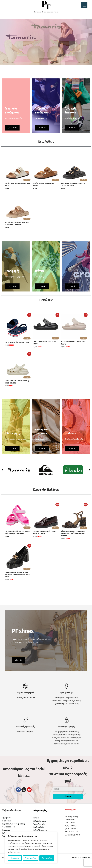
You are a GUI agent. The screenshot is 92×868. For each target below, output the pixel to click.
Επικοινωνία (6, 830)
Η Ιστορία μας (7, 821)
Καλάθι (5, 833)
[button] (3, 470)
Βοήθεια (36, 818)
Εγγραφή (68, 796)
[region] (31, 848)
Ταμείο (4, 836)
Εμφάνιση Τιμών (39, 827)
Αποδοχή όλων (47, 858)
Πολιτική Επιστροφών (40, 830)
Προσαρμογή (15, 858)
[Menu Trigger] (84, 5)
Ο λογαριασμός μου (9, 827)
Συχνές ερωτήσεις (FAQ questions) (14, 824)
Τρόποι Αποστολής (39, 824)
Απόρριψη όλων (31, 858)
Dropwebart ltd (85, 858)
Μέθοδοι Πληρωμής (40, 821)
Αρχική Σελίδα (7, 818)
